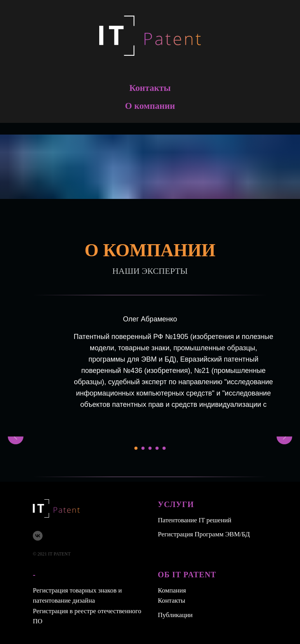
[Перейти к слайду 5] (164, 448)
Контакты (150, 88)
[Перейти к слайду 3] (150, 448)
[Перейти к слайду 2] (143, 448)
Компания (172, 590)
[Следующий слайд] (284, 436)
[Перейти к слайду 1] (136, 448)
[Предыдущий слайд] (16, 436)
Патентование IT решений (195, 520)
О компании (150, 106)
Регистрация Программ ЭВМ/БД (204, 534)
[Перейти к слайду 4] (157, 448)
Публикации (175, 615)
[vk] (38, 536)
